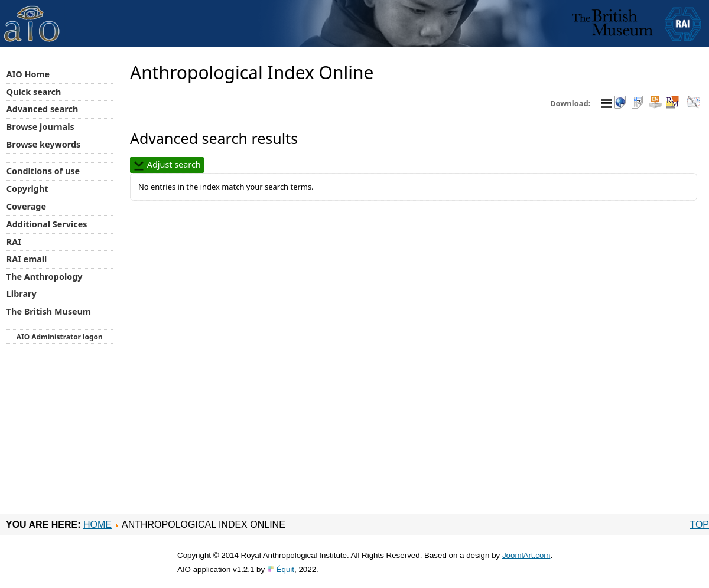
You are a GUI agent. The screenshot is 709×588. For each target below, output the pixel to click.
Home (97, 525)
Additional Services (47, 224)
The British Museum (49, 311)
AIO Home (28, 74)
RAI (14, 242)
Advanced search (42, 109)
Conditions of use (43, 171)
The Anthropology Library (45, 285)
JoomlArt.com (526, 555)
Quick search (34, 92)
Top (699, 525)
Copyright (27, 189)
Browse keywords (44, 144)
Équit (285, 569)
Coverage (26, 206)
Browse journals (40, 127)
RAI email (27, 259)
